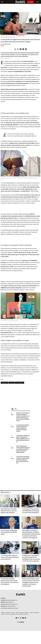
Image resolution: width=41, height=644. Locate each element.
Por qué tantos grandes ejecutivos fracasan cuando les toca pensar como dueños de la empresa (9, 582)
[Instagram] (21, 618)
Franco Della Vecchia (6, 44)
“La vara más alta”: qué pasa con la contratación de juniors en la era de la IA (10, 557)
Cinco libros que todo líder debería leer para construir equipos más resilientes (9, 511)
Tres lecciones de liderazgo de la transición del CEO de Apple (9, 532)
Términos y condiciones (34, 613)
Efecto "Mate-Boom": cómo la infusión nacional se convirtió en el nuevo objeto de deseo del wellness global (23, 449)
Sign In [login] (38, 2)
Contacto (13, 613)
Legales (3, 614)
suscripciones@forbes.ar (11, 606)
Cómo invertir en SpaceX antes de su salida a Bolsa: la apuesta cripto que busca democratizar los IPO (23, 460)
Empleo (12, 383)
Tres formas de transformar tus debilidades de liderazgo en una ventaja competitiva (31, 511)
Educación (4, 383)
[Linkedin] (25, 618)
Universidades (20, 383)
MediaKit (3, 613)
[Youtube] (23, 618)
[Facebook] (16, 618)
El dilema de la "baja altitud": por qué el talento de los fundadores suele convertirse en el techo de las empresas (31, 558)
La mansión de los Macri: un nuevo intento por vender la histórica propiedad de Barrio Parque (23, 428)
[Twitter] (19, 618)
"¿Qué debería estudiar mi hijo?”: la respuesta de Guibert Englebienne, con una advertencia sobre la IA (23, 439)
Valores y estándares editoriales (22, 613)
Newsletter (8, 613)
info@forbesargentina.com (9, 602)
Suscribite (31, 2)
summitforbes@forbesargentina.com (11, 604)
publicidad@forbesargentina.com (11, 600)
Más (22, 409)
